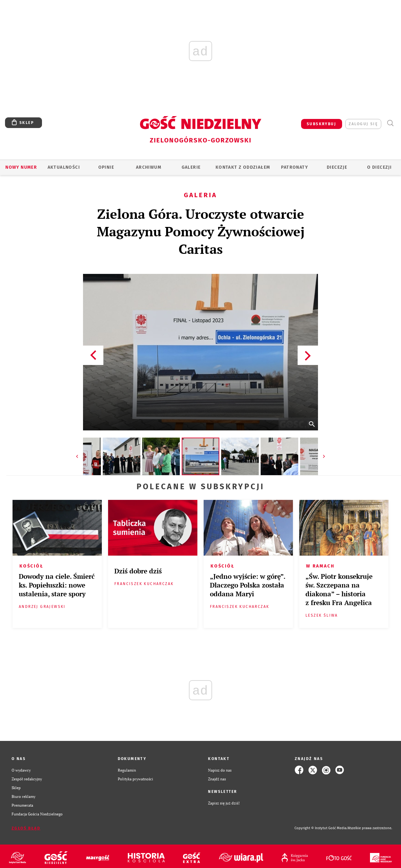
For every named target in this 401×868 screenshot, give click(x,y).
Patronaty (294, 167)
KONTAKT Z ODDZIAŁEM (243, 167)
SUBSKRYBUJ (321, 124)
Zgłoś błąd (26, 828)
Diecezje (337, 167)
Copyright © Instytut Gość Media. (321, 828)
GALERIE (191, 167)
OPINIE (106, 167)
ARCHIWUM (149, 167)
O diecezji (379, 167)
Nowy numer (21, 167)
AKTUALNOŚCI (64, 167)
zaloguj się (363, 124)
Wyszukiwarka (390, 123)
